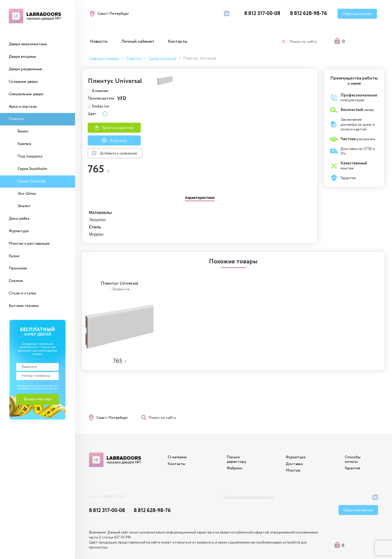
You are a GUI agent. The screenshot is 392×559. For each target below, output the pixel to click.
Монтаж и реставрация (29, 244)
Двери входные (22, 57)
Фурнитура (19, 231)
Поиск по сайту (303, 42)
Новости (99, 41)
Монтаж (292, 457)
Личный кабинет (138, 41)
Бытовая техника (24, 306)
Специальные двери (26, 94)
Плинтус (16, 119)
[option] (120, 301)
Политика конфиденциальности (249, 484)
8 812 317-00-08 (262, 14)
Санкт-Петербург (113, 401)
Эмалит (24, 206)
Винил (23, 131)
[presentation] (200, 194)
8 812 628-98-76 (308, 14)
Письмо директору (235, 446)
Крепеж (24, 144)
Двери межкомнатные (28, 44)
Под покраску (30, 156)
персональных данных (45, 389)
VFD (276, 94)
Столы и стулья (22, 293)
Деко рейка (19, 219)
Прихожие (18, 268)
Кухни (14, 256)
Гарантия (352, 454)
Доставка (293, 450)
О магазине (175, 443)
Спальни (16, 281)
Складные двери (23, 82)
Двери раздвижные (25, 69)
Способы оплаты (353, 446)
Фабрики (233, 454)
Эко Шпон (27, 194)
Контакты (177, 41)
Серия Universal (31, 181)
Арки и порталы (23, 107)
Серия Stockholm (32, 169)
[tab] (200, 194)
